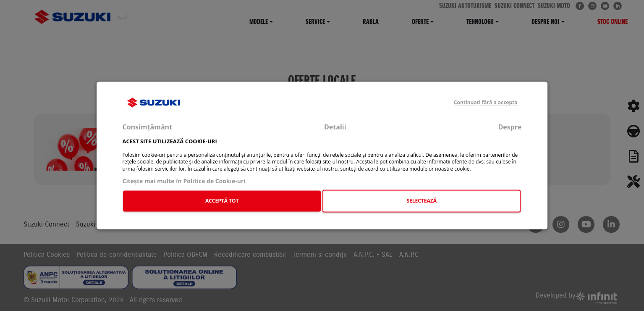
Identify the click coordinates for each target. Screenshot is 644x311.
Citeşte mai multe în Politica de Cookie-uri (184, 181)
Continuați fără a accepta (486, 102)
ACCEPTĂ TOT (222, 201)
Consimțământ (147, 127)
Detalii (335, 127)
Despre (510, 127)
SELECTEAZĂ (421, 201)
